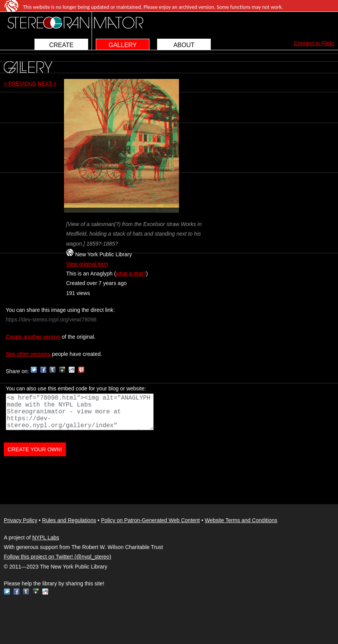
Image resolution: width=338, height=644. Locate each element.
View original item (87, 264)
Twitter (34, 370)
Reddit (72, 370)
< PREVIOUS (20, 84)
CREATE (61, 45)
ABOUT (184, 45)
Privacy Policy (21, 520)
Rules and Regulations (69, 520)
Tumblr (53, 370)
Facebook (43, 370)
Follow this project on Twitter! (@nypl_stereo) (57, 557)
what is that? (131, 274)
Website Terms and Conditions (241, 520)
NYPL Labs (46, 537)
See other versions (28, 354)
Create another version (33, 337)
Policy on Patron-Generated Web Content (150, 520)
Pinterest (81, 370)
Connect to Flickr (314, 43)
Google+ (62, 370)
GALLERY (123, 45)
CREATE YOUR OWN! (35, 449)
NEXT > (47, 84)
